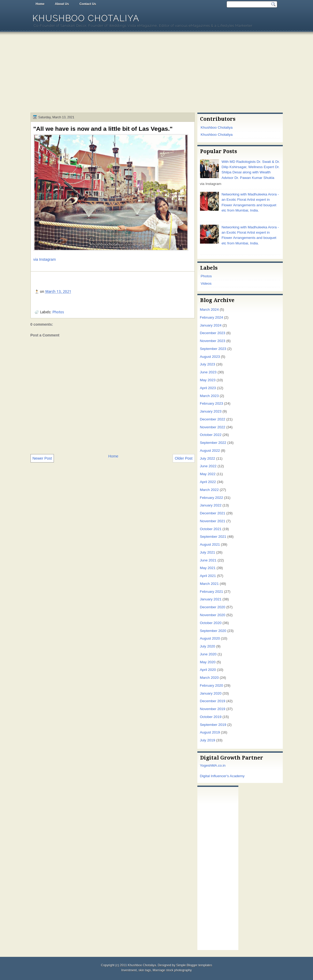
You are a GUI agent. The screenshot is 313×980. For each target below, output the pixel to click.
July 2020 (208, 646)
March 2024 (209, 310)
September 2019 (213, 725)
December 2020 (213, 607)
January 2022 (211, 505)
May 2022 (208, 474)
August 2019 (210, 732)
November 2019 (213, 709)
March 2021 (209, 584)
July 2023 (208, 364)
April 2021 (208, 576)
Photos (58, 312)
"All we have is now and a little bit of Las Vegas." (103, 129)
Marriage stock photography (172, 970)
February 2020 (212, 685)
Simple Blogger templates (194, 965)
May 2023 (208, 380)
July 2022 (208, 458)
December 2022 (213, 419)
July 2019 (208, 740)
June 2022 (208, 466)
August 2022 (210, 451)
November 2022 (213, 427)
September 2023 (213, 349)
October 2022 (211, 435)
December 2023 (213, 333)
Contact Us (88, 4)
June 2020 (208, 654)
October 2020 (211, 623)
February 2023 (212, 403)
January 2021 (211, 599)
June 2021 (208, 560)
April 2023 (208, 388)
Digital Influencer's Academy (222, 776)
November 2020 (213, 615)
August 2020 (210, 638)
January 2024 (211, 325)
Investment (129, 970)
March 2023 (209, 396)
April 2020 (208, 670)
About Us (62, 4)
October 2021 (211, 529)
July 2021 (208, 552)
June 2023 (208, 372)
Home (40, 4)
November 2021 (213, 521)
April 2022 (208, 482)
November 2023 (213, 341)
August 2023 (210, 357)
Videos (206, 283)
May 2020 (208, 662)
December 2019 (213, 701)
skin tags (145, 970)
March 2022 (209, 490)
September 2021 (213, 537)
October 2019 (211, 717)
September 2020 (213, 631)
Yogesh (206, 765)
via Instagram (45, 259)
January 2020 (211, 693)
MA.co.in (219, 765)
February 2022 (212, 498)
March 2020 (209, 678)
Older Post (184, 458)
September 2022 (213, 443)
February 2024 (212, 317)
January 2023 (211, 411)
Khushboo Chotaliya (86, 18)
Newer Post (42, 458)
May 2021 (208, 568)
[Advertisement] (157, 73)
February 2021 (212, 592)
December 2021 (213, 513)
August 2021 (210, 544)
